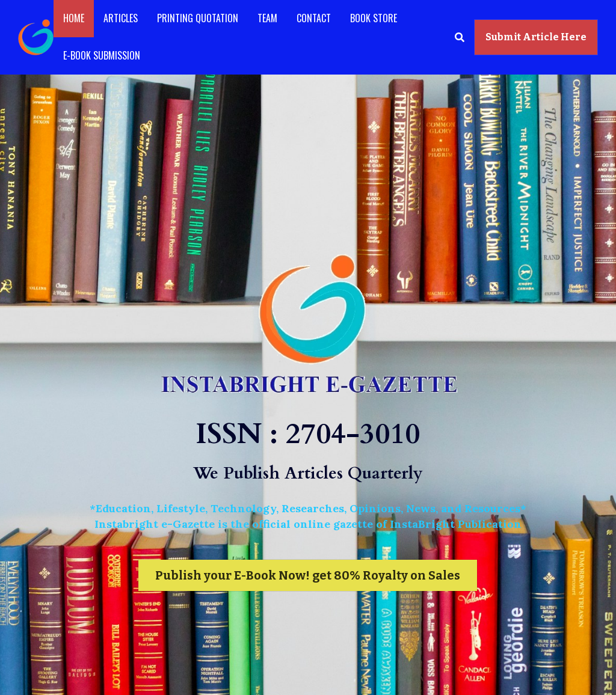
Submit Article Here (536, 37)
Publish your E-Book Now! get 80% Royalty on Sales (308, 575)
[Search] (460, 37)
